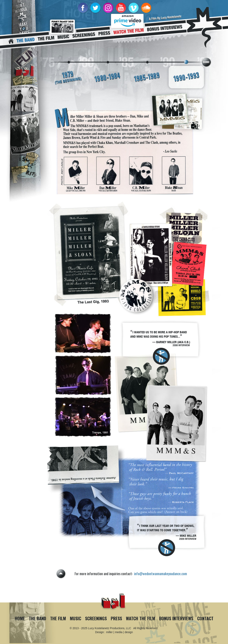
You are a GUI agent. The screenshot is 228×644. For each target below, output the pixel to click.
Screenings (96, 618)
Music (76, 618)
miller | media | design (119, 632)
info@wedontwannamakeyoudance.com (160, 574)
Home (20, 618)
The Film (58, 618)
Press (116, 618)
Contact (205, 618)
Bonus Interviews (176, 618)
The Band (38, 618)
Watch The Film (141, 618)
